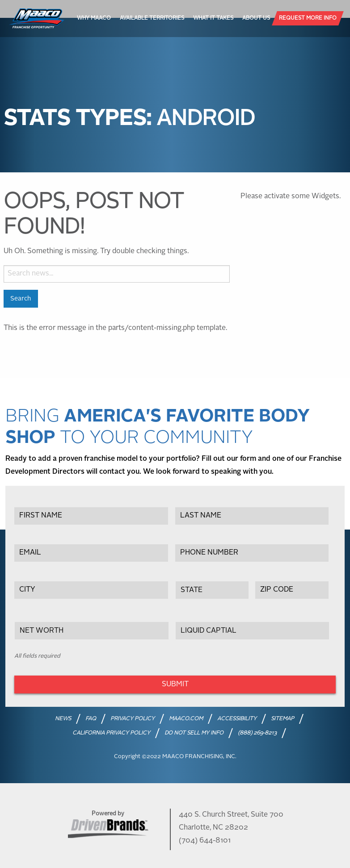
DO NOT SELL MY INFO (194, 733)
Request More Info (308, 18)
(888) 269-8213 (257, 733)
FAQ (91, 719)
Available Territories (152, 18)
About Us (256, 18)
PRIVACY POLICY (133, 719)
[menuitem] (94, 18)
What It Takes (213, 18)
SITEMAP (283, 719)
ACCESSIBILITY (237, 719)
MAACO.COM (186, 719)
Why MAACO (94, 18)
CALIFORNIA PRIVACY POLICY (111, 733)
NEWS (63, 719)
